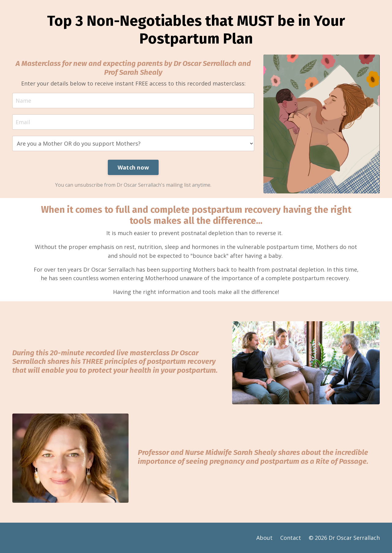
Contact (291, 538)
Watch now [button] (133, 167)
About (264, 538)
